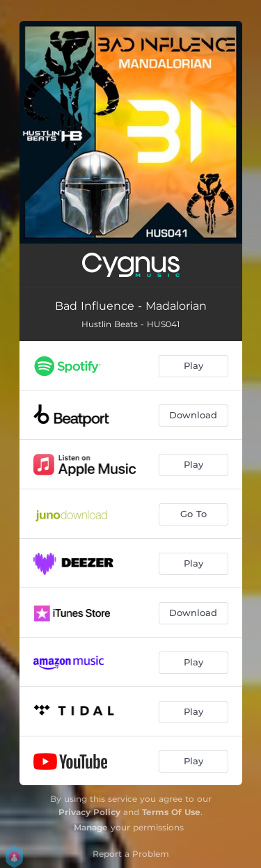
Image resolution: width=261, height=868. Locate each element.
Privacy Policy (89, 812)
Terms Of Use (171, 812)
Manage (91, 827)
